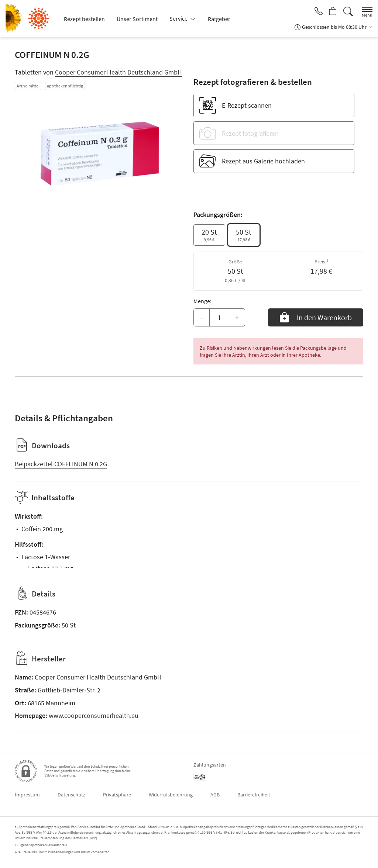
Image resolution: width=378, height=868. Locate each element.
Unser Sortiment (137, 19)
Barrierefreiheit (254, 795)
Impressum (27, 795)
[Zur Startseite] (30, 18)
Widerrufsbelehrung (171, 795)
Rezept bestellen (84, 19)
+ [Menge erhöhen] (237, 317)
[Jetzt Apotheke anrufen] (316, 12)
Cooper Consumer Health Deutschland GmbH (118, 72)
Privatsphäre (117, 795)
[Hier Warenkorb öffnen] (332, 12)
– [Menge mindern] (202, 317)
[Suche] (348, 12)
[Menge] (219, 318)
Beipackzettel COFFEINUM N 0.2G (61, 464)
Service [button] (179, 18)
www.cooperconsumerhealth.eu (94, 715)
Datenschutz (71, 795)
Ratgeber (219, 19)
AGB (215, 795)
